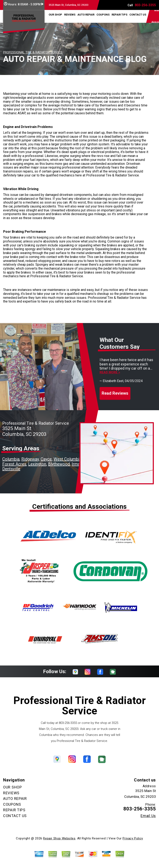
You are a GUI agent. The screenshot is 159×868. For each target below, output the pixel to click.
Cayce (46, 459)
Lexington (37, 464)
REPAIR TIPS (119, 15)
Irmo (76, 464)
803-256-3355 (145, 5)
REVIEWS (70, 15)
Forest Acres (14, 464)
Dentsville (11, 469)
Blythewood (59, 464)
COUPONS (103, 15)
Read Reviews (115, 393)
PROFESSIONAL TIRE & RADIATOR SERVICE (33, 52)
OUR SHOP (55, 15)
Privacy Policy (133, 838)
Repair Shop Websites (59, 838)
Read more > (110, 372)
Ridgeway (30, 459)
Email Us (148, 816)
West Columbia (67, 459)
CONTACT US (138, 15)
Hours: (24, 4)
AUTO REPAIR (86, 15)
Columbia (11, 459)
